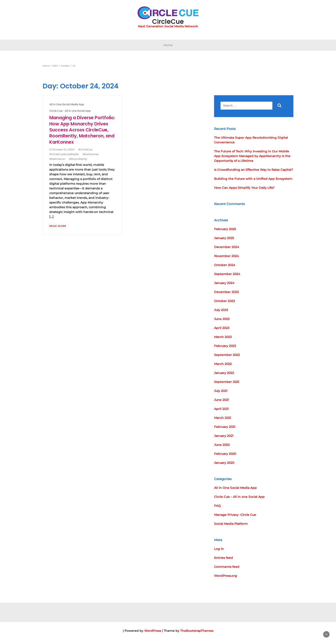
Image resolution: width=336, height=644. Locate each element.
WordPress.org (226, 576)
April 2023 (222, 328)
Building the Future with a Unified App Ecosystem (253, 179)
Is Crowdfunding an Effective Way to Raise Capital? (253, 170)
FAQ (217, 506)
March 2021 (223, 418)
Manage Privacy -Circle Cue (235, 515)
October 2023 (224, 301)
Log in (219, 549)
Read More (58, 226)
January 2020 (224, 463)
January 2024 (224, 283)
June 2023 (222, 319)
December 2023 (226, 292)
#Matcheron (57, 159)
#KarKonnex (91, 154)
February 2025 (225, 229)
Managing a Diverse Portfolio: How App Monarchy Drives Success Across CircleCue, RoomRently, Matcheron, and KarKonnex (82, 130)
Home (168, 45)
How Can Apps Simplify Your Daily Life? (244, 188)
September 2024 (227, 274)
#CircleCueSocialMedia (64, 154)
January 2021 (224, 436)
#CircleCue (85, 149)
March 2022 (223, 364)
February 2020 (225, 454)
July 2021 (221, 391)
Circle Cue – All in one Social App (239, 497)
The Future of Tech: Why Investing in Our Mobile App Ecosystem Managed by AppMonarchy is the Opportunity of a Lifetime (252, 156)
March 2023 (223, 337)
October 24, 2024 (63, 149)
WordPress (153, 631)
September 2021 (227, 382)
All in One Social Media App (67, 104)
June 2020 (222, 445)
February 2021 (225, 427)
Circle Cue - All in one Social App (70, 111)
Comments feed (227, 567)
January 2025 (224, 238)
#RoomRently (78, 159)
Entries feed (223, 558)
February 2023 (225, 346)
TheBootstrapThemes (197, 631)
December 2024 (226, 247)
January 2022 (224, 373)
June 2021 (221, 400)
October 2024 (225, 265)
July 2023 (221, 310)
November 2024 (226, 256)
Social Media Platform (231, 524)
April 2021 (221, 409)
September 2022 (227, 355)
